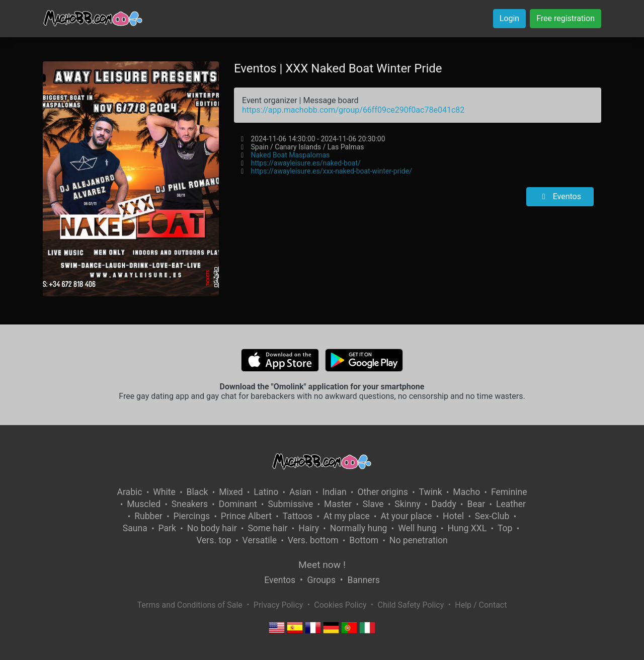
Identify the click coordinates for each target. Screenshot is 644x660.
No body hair (212, 528)
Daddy (444, 504)
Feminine (509, 492)
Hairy (309, 528)
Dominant (238, 504)
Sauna (135, 528)
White (164, 492)
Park (167, 528)
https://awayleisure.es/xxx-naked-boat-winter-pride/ (331, 171)
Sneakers (190, 504)
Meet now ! (322, 565)
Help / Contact (481, 605)
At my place (347, 516)
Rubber (148, 516)
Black (197, 492)
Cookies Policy (340, 605)
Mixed (231, 492)
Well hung (417, 528)
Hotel (453, 516)
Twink (431, 492)
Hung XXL (467, 528)
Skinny (407, 504)
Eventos (560, 196)
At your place (406, 516)
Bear (476, 504)
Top (505, 528)
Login (509, 18)
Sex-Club (492, 516)
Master (338, 504)
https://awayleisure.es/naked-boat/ (305, 163)
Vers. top (214, 540)
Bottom (364, 540)
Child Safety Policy (411, 605)
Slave (373, 504)
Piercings (191, 516)
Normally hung (359, 528)
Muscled (144, 504)
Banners (363, 580)
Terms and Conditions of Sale (190, 605)
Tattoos (298, 516)
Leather (511, 504)
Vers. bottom (313, 540)
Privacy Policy (278, 605)
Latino (266, 492)
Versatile (260, 540)
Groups (321, 580)
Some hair (267, 528)
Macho (466, 492)
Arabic (129, 492)
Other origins (382, 492)
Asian (300, 492)
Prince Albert (246, 516)
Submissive (290, 504)
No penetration (419, 540)
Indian (335, 492)
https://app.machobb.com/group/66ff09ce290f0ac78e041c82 (353, 110)
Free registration (566, 18)
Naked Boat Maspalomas (290, 155)
